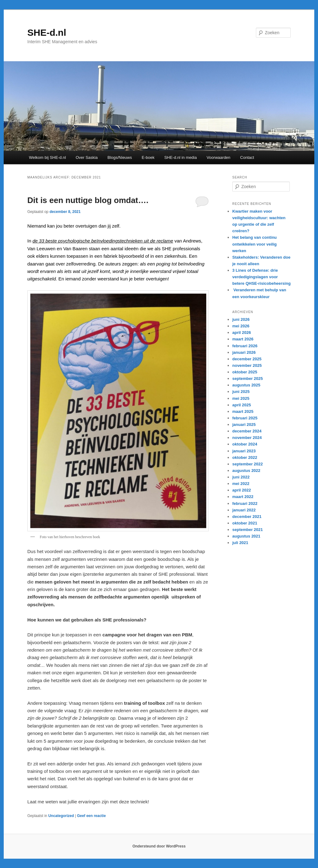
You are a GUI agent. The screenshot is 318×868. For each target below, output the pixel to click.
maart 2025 (243, 411)
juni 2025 (241, 392)
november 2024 (247, 438)
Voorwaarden (218, 157)
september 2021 (248, 530)
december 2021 (247, 517)
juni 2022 (241, 477)
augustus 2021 (246, 536)
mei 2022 (241, 484)
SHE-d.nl (47, 32)
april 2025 (242, 405)
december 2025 (247, 359)
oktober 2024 (245, 444)
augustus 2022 (246, 471)
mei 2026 (241, 326)
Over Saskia (87, 157)
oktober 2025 (245, 372)
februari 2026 (245, 346)
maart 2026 (243, 339)
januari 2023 (244, 451)
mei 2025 (241, 398)
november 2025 (247, 365)
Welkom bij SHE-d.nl (47, 157)
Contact (247, 157)
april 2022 (242, 490)
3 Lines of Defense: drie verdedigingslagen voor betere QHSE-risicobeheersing (261, 277)
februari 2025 (245, 418)
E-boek (148, 157)
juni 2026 (241, 319)
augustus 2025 (246, 385)
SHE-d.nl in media (181, 157)
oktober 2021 (245, 523)
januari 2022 (244, 510)
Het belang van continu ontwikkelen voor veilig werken (254, 244)
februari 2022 (245, 503)
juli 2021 (240, 543)
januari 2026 (244, 352)
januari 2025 (244, 425)
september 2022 (248, 464)
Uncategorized (61, 816)
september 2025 (248, 379)
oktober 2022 (245, 457)
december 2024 (247, 431)
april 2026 (242, 332)
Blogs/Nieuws (120, 157)
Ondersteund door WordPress (159, 846)
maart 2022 (243, 497)
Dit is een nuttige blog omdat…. (88, 200)
